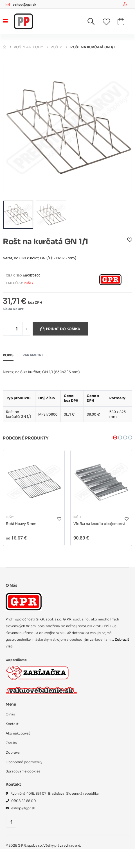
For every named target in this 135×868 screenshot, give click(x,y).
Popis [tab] (8, 355)
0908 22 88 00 (24, 801)
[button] (94, 23)
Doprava (13, 753)
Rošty (56, 47)
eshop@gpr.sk (24, 5)
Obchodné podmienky (24, 762)
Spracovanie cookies (23, 771)
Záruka (11, 743)
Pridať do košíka (63, 329)
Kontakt (12, 724)
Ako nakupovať (18, 733)
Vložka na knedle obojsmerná (99, 524)
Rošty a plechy (28, 47)
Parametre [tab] (33, 355)
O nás (10, 714)
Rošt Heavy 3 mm (21, 524)
